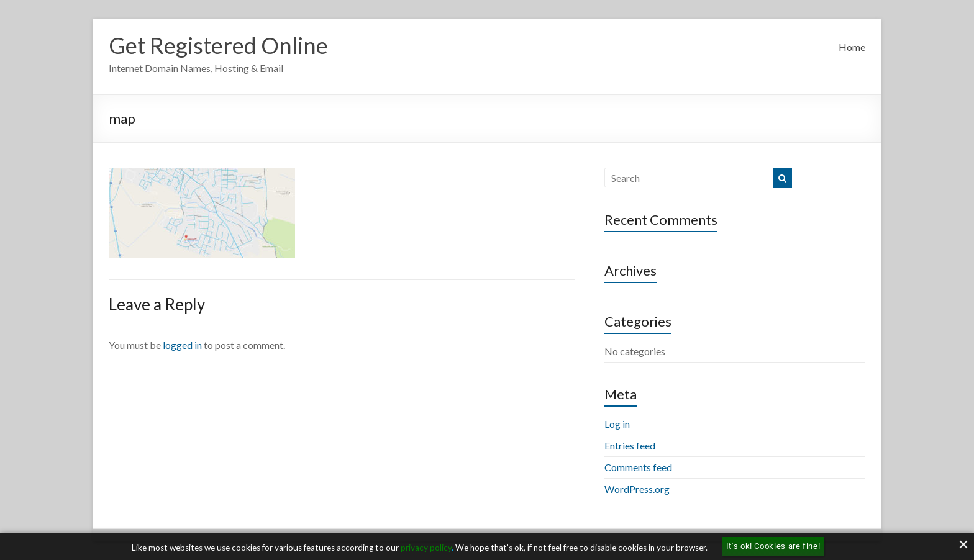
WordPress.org (637, 489)
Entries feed (630, 445)
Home (852, 47)
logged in (182, 345)
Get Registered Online (218, 45)
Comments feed (638, 467)
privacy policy (426, 548)
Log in (617, 424)
